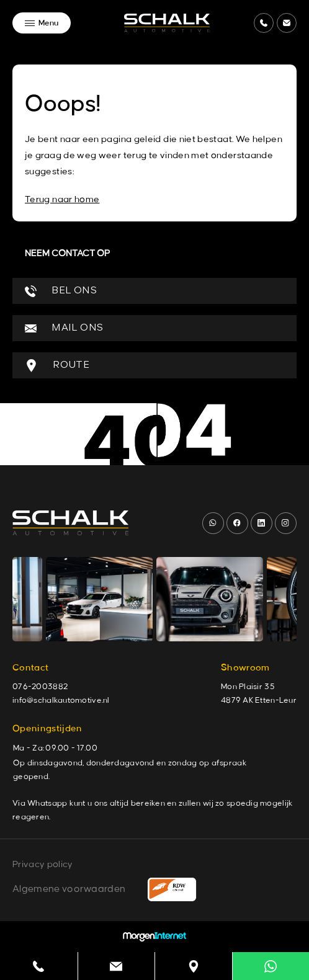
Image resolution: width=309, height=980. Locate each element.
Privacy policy (43, 865)
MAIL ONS (64, 328)
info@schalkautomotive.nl (61, 700)
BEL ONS (61, 291)
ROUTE (57, 366)
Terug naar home (62, 200)
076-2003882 (40, 687)
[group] (99, 599)
